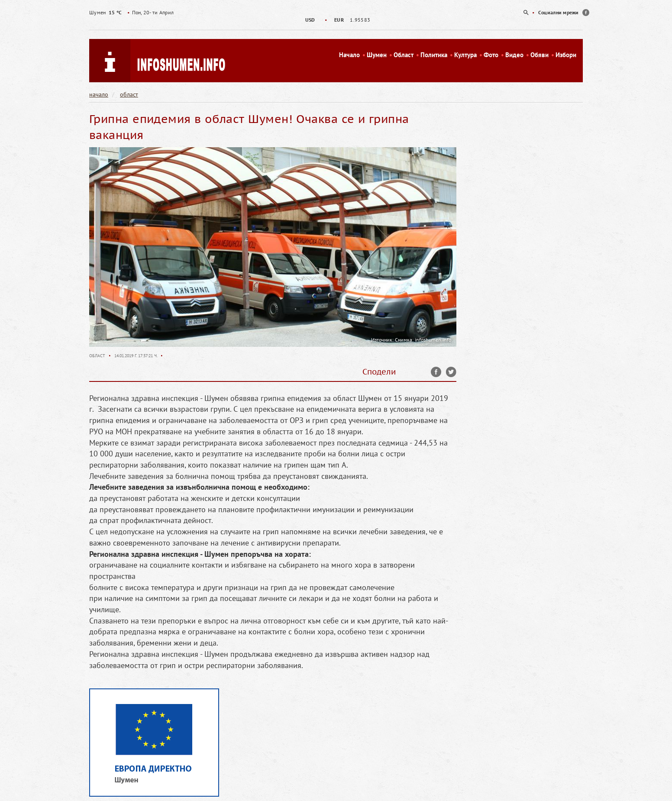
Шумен (377, 55)
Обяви (540, 55)
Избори (566, 55)
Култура (465, 55)
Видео (514, 55)
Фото (491, 55)
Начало (349, 55)
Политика (434, 55)
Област (404, 55)
